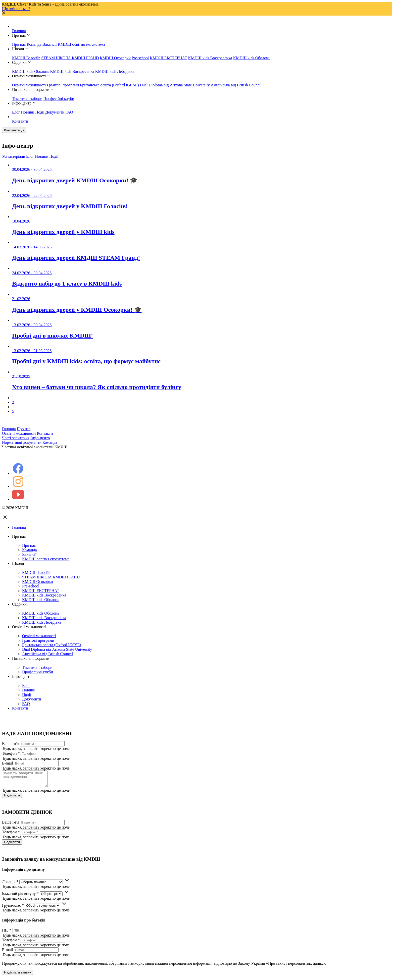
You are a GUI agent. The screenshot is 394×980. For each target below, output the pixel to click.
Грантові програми (63, 85)
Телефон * (11, 753)
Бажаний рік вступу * (20, 896)
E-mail (8, 763)
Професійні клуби (59, 99)
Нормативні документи (22, 442)
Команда (34, 44)
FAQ (69, 112)
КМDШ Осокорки (115, 58)
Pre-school (140, 58)
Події (40, 112)
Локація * (10, 885)
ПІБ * (7, 933)
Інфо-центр (40, 438)
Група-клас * (13, 908)
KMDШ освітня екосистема (81, 44)
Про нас (19, 44)
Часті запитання (16, 438)
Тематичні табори (27, 99)
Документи (55, 112)
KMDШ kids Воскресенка (210, 58)
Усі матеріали (14, 156)
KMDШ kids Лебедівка (115, 71)
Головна (19, 31)
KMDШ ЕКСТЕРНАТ (168, 58)
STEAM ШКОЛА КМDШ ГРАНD (70, 58)
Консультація (14, 130)
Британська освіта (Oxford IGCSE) (109, 85)
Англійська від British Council (236, 85)
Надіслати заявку (17, 975)
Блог (16, 112)
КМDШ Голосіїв (26, 58)
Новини (28, 112)
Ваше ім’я (11, 744)
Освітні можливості (29, 85)
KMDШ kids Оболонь (252, 58)
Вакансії (50, 44)
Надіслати (12, 798)
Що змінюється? (16, 9)
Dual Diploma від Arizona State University (175, 85)
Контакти (20, 121)
